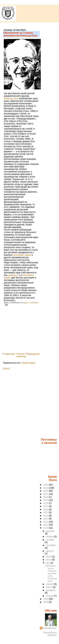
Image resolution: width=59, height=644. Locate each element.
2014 (46, 516)
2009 (46, 599)
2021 (46, 494)
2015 (46, 512)
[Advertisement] (27, 330)
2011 (46, 525)
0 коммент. (34, 303)
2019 (46, 500)
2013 (46, 519)
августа (50, 551)
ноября (50, 537)
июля (49, 557)
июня (49, 560)
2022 (46, 491)
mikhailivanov (50, 628)
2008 (46, 602)
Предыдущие (33, 354)
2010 (46, 528)
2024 (46, 485)
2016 (46, 509)
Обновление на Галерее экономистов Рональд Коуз (20, 34)
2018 (46, 503)
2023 (46, 488)
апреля (50, 584)
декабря (50, 531)
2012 (46, 522)
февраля (51, 590)
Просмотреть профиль (50, 634)
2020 (46, 497)
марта (49, 587)
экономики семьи (22, 255)
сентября (51, 545)
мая (48, 563)
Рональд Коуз (11, 98)
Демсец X (14, 275)
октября (50, 540)
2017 (46, 506)
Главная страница (21, 355)
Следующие (9, 354)
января (50, 596)
